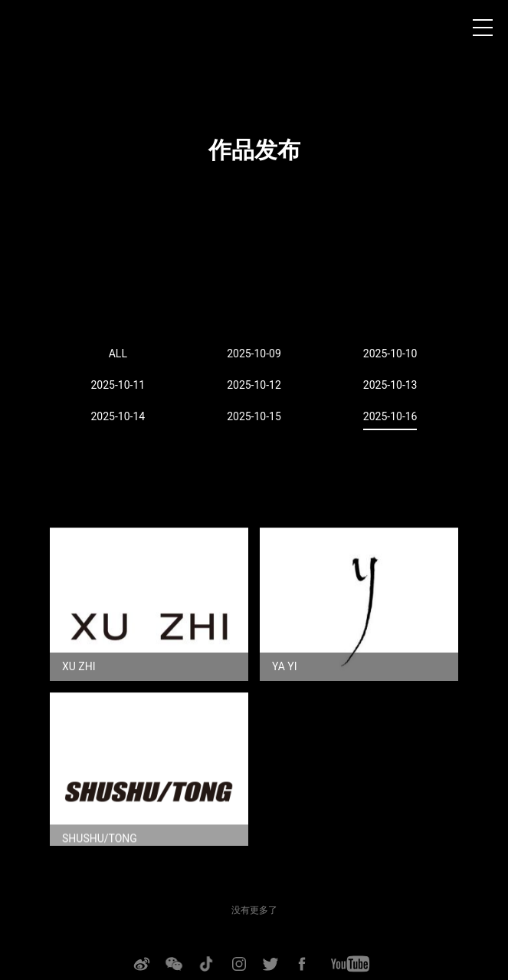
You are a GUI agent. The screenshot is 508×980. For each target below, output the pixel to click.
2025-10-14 (118, 416)
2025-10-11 (118, 385)
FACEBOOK (302, 964)
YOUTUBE (350, 964)
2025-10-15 (254, 416)
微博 (141, 964)
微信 (173, 964)
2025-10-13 (390, 385)
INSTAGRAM (239, 964)
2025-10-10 (390, 354)
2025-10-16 (390, 416)
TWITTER (271, 964)
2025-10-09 (254, 354)
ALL (118, 354)
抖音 (205, 964)
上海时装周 (38, 31)
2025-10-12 (254, 385)
